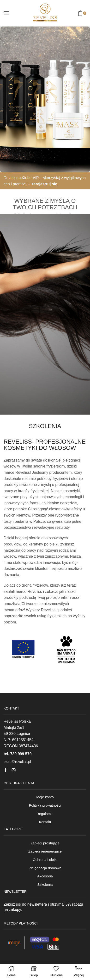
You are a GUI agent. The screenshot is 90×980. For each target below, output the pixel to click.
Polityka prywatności (45, 805)
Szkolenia (45, 885)
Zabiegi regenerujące (45, 851)
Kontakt (45, 822)
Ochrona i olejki (45, 860)
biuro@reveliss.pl (17, 762)
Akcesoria (45, 876)
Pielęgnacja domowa (45, 868)
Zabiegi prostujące (45, 843)
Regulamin (45, 814)
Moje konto (45, 797)
